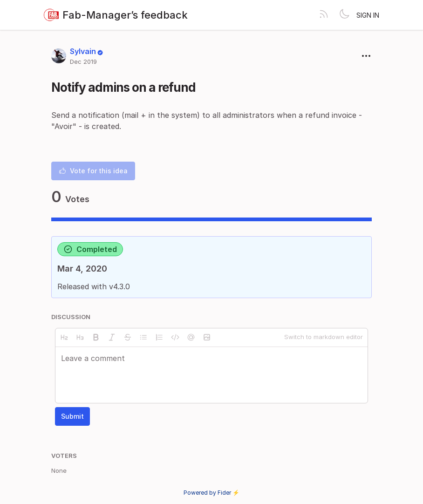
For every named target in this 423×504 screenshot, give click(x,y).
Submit (72, 416)
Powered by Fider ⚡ (211, 493)
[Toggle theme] (344, 15)
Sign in (368, 15)
